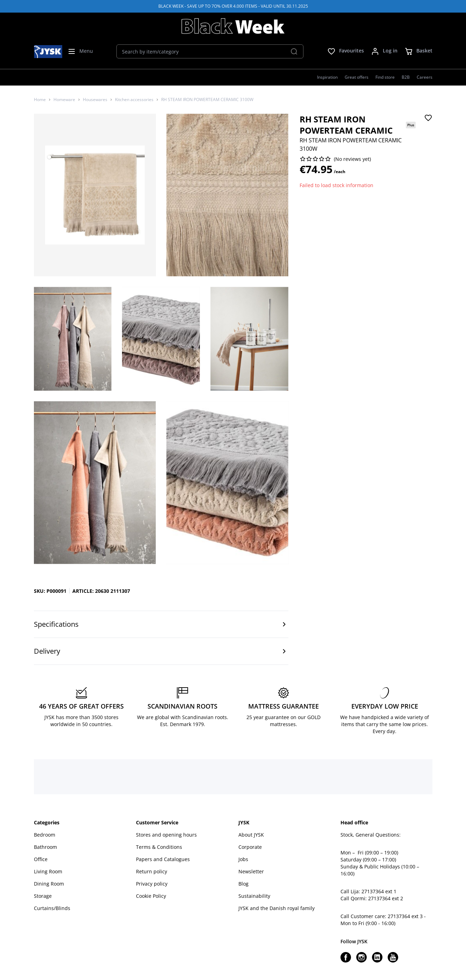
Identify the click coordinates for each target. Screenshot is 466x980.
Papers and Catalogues (163, 859)
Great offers (357, 77)
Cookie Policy (151, 896)
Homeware (64, 100)
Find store (385, 77)
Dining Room (49, 884)
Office (41, 859)
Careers (425, 77)
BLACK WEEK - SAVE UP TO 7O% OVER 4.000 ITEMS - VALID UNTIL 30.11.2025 (233, 6)
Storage (43, 896)
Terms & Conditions (159, 847)
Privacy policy (152, 884)
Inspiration (327, 77)
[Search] (294, 51)
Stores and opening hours (166, 835)
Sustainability (254, 896)
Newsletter (251, 871)
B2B (406, 77)
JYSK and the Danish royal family (277, 908)
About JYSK (251, 835)
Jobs (243, 859)
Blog (243, 884)
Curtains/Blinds (52, 908)
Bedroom (45, 835)
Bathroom (45, 847)
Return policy (152, 871)
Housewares (95, 100)
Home (40, 100)
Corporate (250, 847)
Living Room (48, 871)
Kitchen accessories (134, 100)
